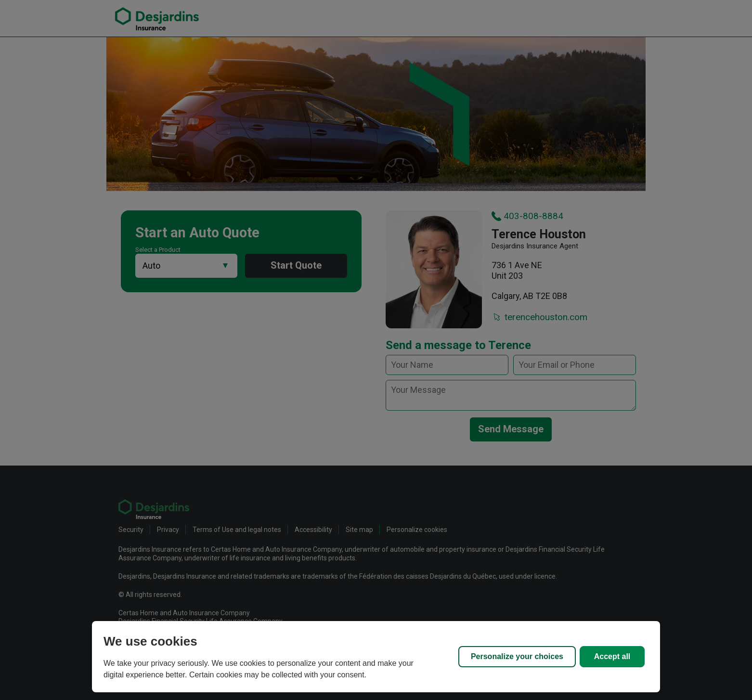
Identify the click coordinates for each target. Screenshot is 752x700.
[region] (376, 657)
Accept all (612, 656)
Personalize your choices (517, 656)
